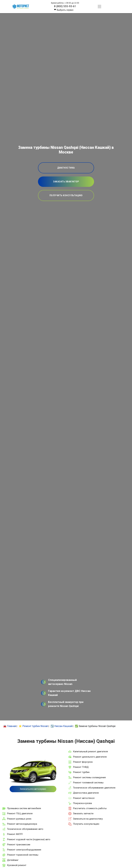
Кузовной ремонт (17, 865)
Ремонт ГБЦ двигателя (20, 813)
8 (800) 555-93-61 (65, 6)
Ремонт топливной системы (88, 783)
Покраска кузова (82, 803)
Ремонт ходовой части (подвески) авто (29, 839)
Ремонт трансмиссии (19, 845)
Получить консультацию (86, 824)
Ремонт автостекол (84, 798)
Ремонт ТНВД (81, 767)
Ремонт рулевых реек (19, 819)
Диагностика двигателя (86, 793)
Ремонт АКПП (15, 834)
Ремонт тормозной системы (23, 855)
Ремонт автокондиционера (22, 824)
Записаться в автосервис (33, 789)
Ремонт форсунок (83, 762)
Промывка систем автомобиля (24, 808)
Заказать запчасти (83, 813)
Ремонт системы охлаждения (89, 777)
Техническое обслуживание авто (25, 829)
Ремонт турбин (81, 772)
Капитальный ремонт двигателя (90, 752)
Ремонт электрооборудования (24, 850)
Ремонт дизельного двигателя (90, 757)
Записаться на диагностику (88, 819)
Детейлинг (13, 860)
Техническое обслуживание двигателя (94, 788)
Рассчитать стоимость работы (90, 808)
